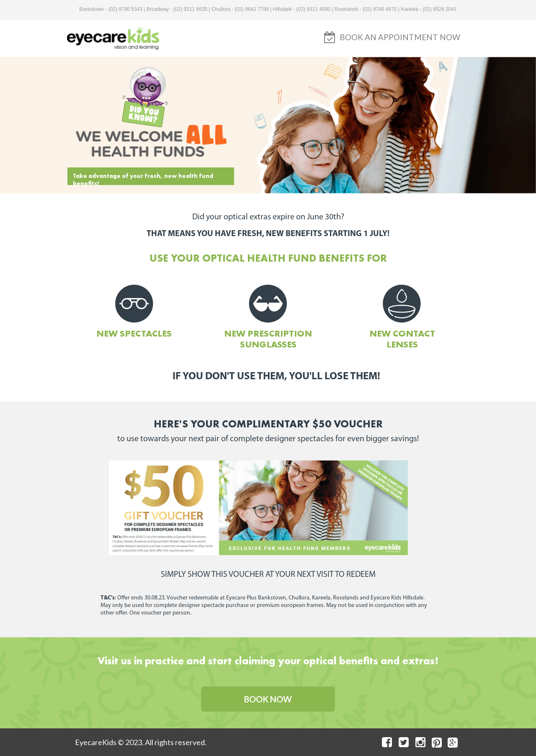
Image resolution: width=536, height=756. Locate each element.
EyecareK (91, 742)
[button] (400, 37)
